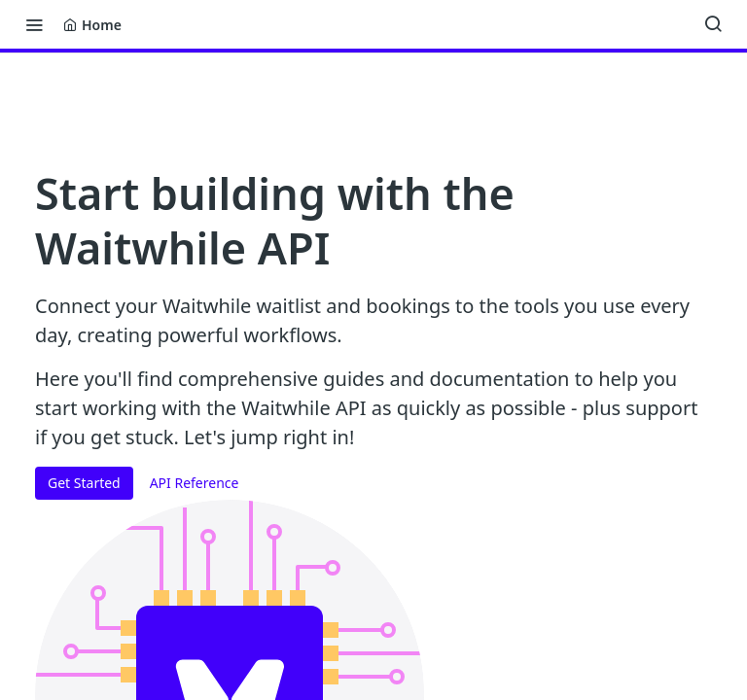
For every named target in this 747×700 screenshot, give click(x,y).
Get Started (84, 483)
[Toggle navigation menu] (34, 24)
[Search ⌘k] (713, 24)
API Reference (195, 483)
